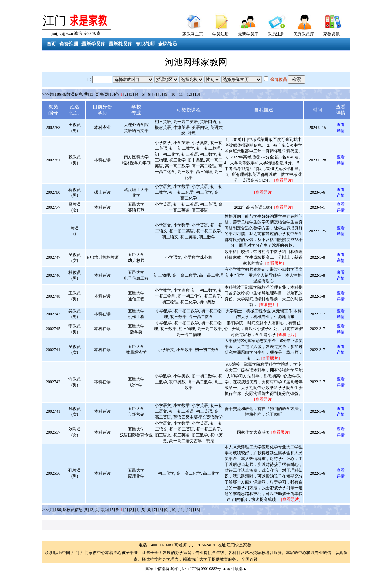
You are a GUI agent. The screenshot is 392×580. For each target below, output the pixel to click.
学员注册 (220, 34)
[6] (149, 94)
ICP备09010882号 (206, 569)
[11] (181, 94)
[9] (166, 94)
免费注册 (69, 44)
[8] (161, 94)
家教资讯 (331, 34)
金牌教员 (167, 44)
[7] (155, 94)
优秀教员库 (304, 34)
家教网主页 (193, 34)
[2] (126, 94)
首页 (51, 44)
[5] (143, 94)
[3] (131, 94)
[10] (173, 94)
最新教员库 (121, 44)
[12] (189, 94)
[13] (197, 94)
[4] (137, 94)
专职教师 (145, 44)
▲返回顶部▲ (235, 569)
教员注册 (276, 34)
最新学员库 (248, 34)
